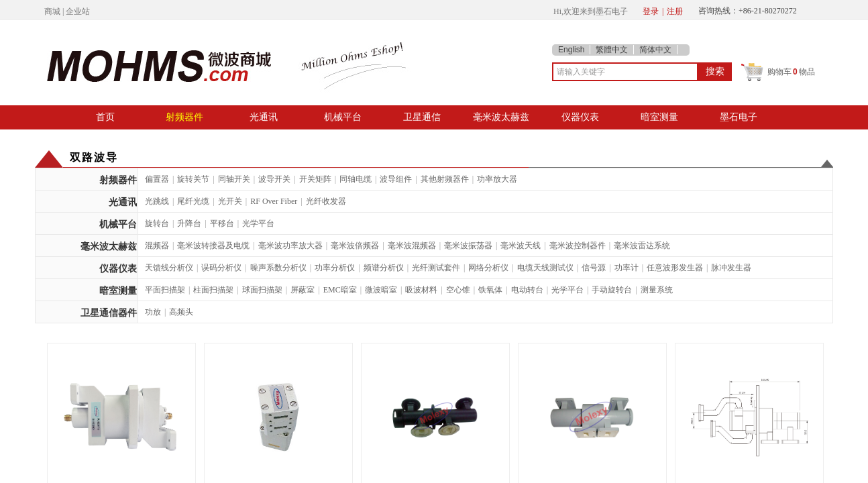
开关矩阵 (315, 179)
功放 (153, 312)
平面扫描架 (165, 290)
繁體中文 (612, 50)
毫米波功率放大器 (290, 246)
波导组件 (396, 179)
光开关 (230, 201)
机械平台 (343, 117)
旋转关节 (193, 179)
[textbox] (625, 72)
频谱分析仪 (384, 268)
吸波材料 (421, 290)
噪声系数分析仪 (278, 268)
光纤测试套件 (436, 268)
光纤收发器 (326, 201)
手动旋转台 (612, 290)
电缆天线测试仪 (545, 268)
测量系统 (657, 290)
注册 (675, 11)
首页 (105, 117)
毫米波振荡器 (468, 246)
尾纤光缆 (193, 201)
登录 (651, 11)
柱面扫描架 (213, 290)
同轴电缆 (356, 179)
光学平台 (258, 223)
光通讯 (264, 117)
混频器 (157, 246)
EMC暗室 (340, 290)
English (571, 50)
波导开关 (274, 179)
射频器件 (184, 117)
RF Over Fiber (274, 201)
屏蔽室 (303, 290)
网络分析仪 (488, 268)
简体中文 (655, 50)
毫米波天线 (521, 246)
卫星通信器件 (109, 313)
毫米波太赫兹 (501, 117)
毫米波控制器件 (578, 246)
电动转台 (527, 290)
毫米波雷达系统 (642, 246)
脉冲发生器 (731, 268)
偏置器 (157, 179)
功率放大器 (497, 179)
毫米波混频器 (412, 246)
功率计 (627, 268)
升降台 (189, 223)
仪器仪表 (580, 117)
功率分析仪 (335, 268)
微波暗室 (381, 290)
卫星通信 (422, 117)
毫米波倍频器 (355, 246)
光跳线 (157, 201)
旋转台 (157, 223)
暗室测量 (659, 117)
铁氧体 (490, 290)
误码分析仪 (221, 268)
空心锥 (458, 290)
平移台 (222, 223)
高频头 (181, 312)
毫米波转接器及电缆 (213, 246)
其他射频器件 (445, 179)
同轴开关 (234, 179)
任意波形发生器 (675, 268)
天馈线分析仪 (169, 268)
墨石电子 (739, 117)
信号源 (594, 268)
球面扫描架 (262, 290)
